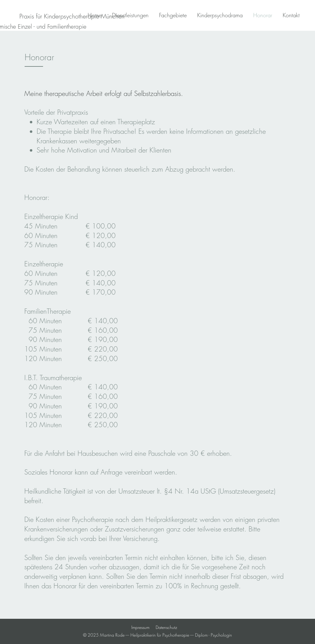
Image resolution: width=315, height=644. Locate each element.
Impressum (140, 627)
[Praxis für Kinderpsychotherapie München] (72, 16)
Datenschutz (166, 627)
